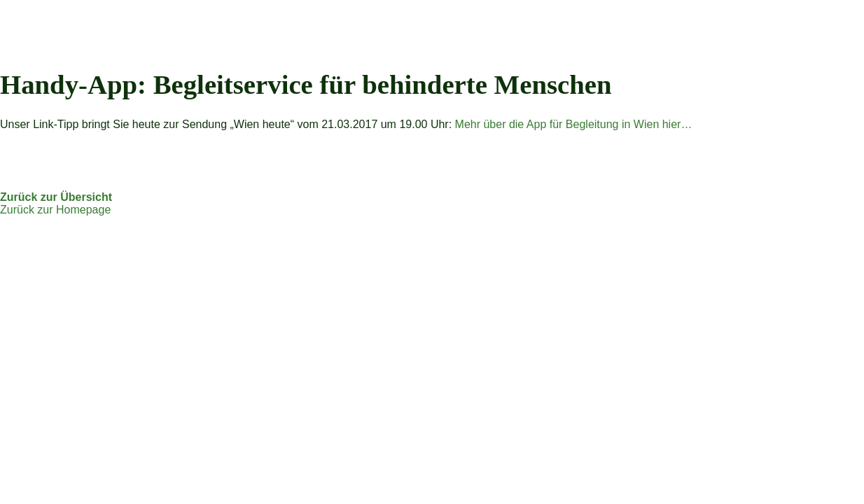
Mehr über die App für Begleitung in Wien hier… (574, 124)
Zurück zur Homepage (55, 210)
